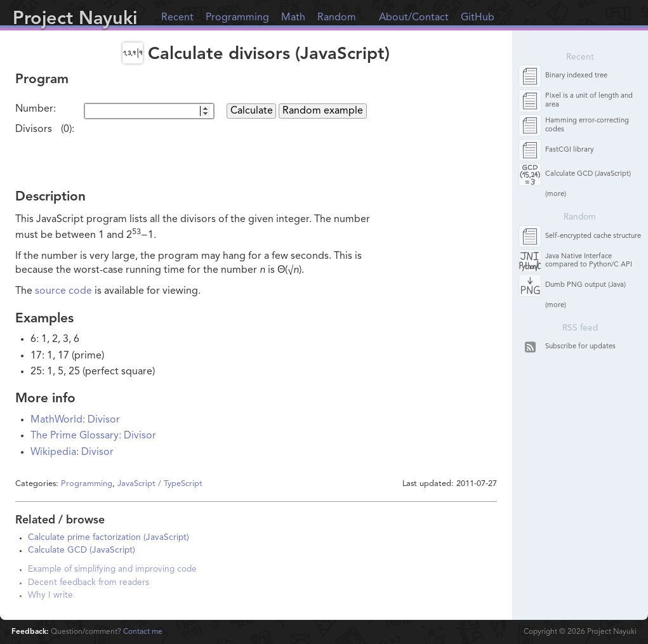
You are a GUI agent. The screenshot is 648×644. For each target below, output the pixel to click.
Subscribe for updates (580, 347)
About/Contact (414, 18)
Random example (323, 111)
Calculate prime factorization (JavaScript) (109, 538)
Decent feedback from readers (89, 583)
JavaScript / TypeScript (160, 484)
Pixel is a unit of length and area (589, 100)
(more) (556, 194)
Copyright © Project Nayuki (580, 632)
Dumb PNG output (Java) (585, 285)
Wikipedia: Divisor (72, 452)
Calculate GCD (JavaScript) (82, 550)
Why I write (50, 595)
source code (63, 291)
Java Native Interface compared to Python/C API (589, 261)
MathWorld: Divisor (75, 420)
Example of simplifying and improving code (112, 569)
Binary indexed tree (576, 76)
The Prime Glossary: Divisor (93, 436)
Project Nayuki (75, 19)
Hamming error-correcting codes (587, 125)
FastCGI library (569, 150)
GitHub (478, 18)
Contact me (143, 632)
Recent (177, 18)
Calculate (252, 111)
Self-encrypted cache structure (593, 236)
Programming (237, 18)
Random (337, 18)
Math (293, 18)
